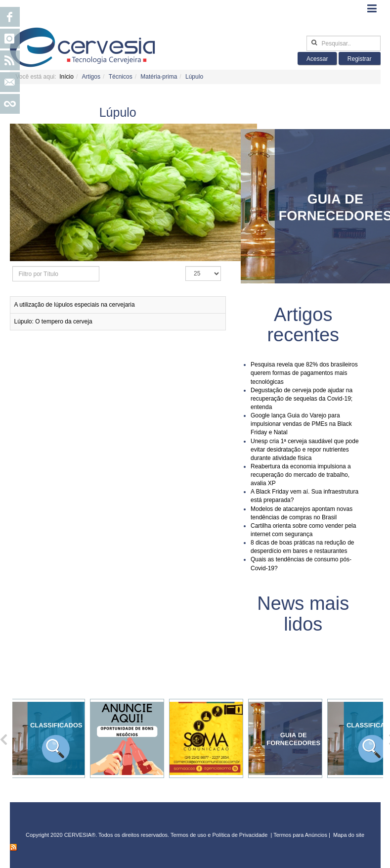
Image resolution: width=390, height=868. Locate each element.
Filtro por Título (13, 266)
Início (66, 77)
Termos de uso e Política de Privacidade (219, 835)
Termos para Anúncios (301, 835)
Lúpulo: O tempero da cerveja (53, 321)
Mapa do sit (347, 835)
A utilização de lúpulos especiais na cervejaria (75, 305)
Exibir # (186, 266)
